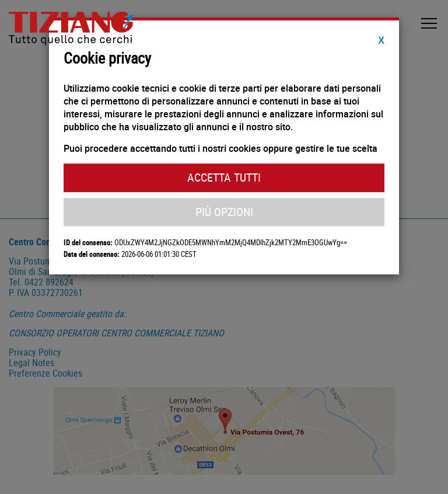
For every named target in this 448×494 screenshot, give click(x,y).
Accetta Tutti (224, 177)
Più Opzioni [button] (224, 212)
